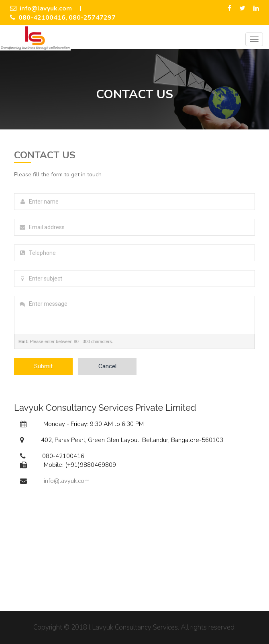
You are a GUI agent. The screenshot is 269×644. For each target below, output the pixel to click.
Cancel (107, 366)
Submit (43, 366)
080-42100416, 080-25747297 (63, 18)
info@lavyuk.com (41, 8)
